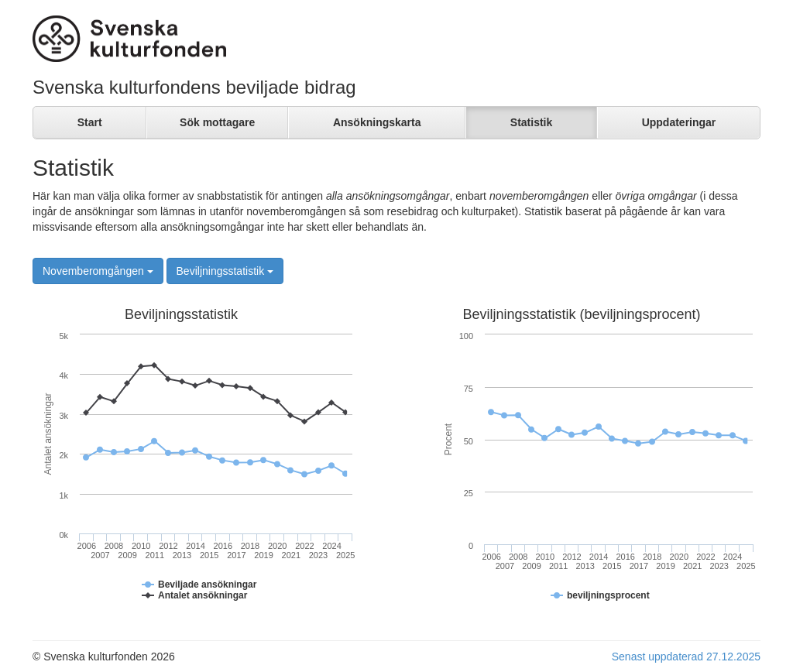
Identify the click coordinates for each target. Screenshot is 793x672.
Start (90, 122)
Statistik (531, 122)
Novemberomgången (98, 271)
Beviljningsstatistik (225, 271)
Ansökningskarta (377, 122)
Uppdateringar (679, 122)
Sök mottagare (217, 122)
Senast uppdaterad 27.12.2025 (686, 657)
